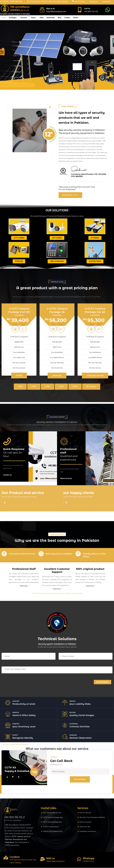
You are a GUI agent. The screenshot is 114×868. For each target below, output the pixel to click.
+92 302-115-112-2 (14, 818)
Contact (67, 18)
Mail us (51, 859)
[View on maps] (73, 1)
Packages (13, 18)
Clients (76, 18)
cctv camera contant (9, 514)
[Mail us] (43, 860)
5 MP (61, 387)
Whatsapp (89, 859)
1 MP (20, 387)
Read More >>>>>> (70, 195)
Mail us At (50, 9)
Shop (42, 18)
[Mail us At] (42, 10)
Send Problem (103, 682)
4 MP (48, 387)
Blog (60, 18)
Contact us (7, 475)
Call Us (87, 9)
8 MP (75, 387)
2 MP (34, 387)
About (33, 18)
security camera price (10, 796)
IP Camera (91, 387)
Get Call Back (80, 780)
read (3, 519)
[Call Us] (80, 10)
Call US (19, 376)
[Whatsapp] (79, 860)
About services (66, 479)
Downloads (51, 18)
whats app (57, 376)
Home (4, 18)
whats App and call (95, 376)
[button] (13, 18)
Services (24, 18)
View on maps (79, 1)
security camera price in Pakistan (16, 745)
